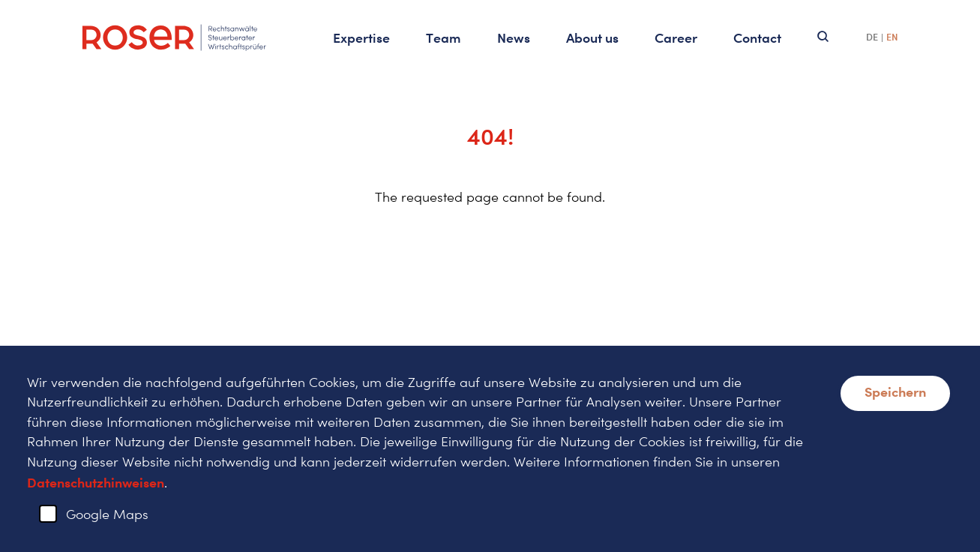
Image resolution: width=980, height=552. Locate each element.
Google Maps (107, 514)
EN (892, 37)
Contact (757, 37)
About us (592, 37)
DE (872, 37)
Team (444, 37)
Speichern (895, 391)
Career (676, 37)
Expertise (361, 37)
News (514, 37)
